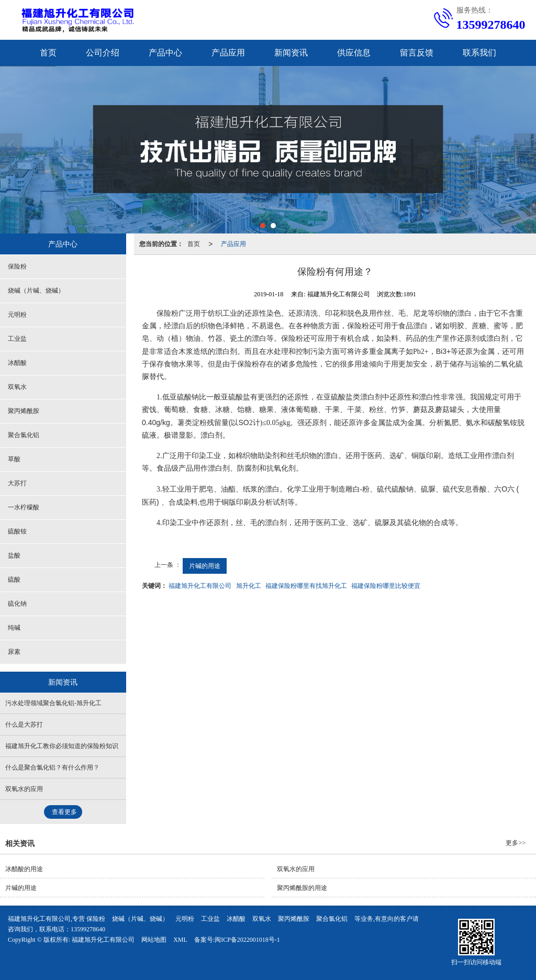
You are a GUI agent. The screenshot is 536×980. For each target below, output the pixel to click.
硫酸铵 (17, 531)
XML (180, 940)
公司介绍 (103, 53)
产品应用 (228, 53)
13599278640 (88, 929)
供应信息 (354, 53)
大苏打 (17, 483)
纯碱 (14, 628)
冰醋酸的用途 (24, 869)
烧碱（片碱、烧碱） (36, 291)
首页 (48, 53)
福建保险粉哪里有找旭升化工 (306, 586)
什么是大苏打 (24, 725)
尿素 (14, 652)
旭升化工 (249, 586)
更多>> (516, 843)
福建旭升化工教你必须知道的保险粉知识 (62, 746)
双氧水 (17, 387)
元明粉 (17, 315)
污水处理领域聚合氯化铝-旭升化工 (53, 703)
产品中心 (165, 53)
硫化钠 (17, 604)
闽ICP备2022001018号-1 (247, 940)
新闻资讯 (291, 53)
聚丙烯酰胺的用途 (302, 888)
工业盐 (17, 339)
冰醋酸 (17, 363)
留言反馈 (417, 53)
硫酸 (14, 580)
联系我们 (479, 53)
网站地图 (154, 940)
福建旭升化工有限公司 (200, 586)
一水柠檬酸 (24, 507)
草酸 (14, 459)
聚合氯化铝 (24, 435)
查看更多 (64, 812)
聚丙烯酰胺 (24, 411)
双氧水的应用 (24, 789)
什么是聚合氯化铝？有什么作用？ (52, 767)
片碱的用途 (205, 566)
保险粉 (17, 266)
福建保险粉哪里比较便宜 (386, 586)
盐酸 (14, 555)
